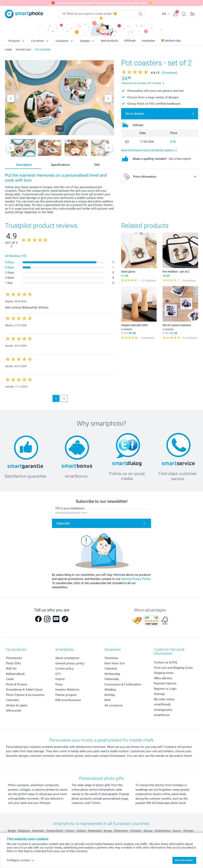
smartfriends (162, 704)
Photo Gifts (13, 663)
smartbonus (162, 715)
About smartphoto (67, 658)
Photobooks (14, 658)
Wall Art (11, 669)
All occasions (114, 705)
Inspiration (148, 41)
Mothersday (112, 674)
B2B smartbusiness (68, 700)
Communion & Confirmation (123, 684)
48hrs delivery (163, 678)
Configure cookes (20, 860)
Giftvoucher (14, 711)
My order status (164, 699)
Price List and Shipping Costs (173, 668)
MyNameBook (15, 674)
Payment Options (165, 683)
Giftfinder (130, 41)
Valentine (111, 669)
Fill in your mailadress (70, 508)
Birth (108, 700)
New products (110, 41)
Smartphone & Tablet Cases (24, 690)
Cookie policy (64, 669)
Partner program (66, 695)
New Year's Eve (115, 663)
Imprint (60, 679)
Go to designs (135, 114)
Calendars (13, 700)
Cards (10, 679)
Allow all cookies (184, 860)
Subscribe (63, 523)
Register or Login (165, 689)
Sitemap (159, 694)
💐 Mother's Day (171, 41)
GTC (58, 674)
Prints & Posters (17, 684)
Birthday (110, 695)
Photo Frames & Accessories (25, 695)
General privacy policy (70, 663)
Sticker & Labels (17, 705)
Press (59, 684)
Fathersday (112, 679)
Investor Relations (67, 690)
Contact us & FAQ (165, 662)
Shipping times (164, 673)
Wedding (110, 690)
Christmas (111, 658)
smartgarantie (163, 710)
